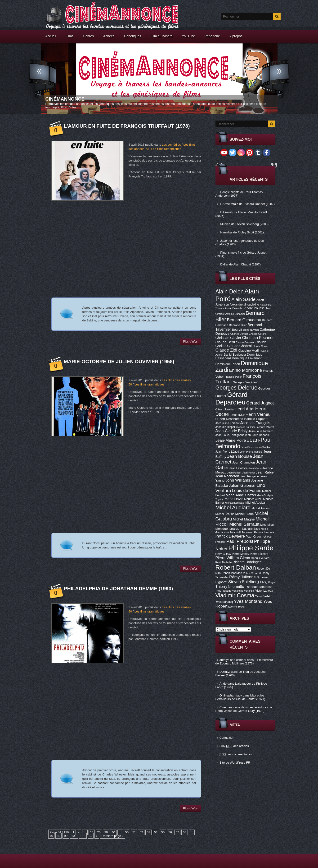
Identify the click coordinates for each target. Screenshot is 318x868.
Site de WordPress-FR (235, 763)
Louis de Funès (246, 491)
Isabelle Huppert (256, 419)
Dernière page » (113, 836)
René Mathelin (224, 562)
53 (148, 832)
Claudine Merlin (249, 350)
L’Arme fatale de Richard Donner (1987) (247, 204)
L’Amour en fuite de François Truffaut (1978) (127, 126)
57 (177, 832)
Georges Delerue (236, 388)
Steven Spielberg (244, 582)
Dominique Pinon (228, 364)
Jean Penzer (234, 473)
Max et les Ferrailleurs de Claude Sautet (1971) (240, 697)
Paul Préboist (240, 541)
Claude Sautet (260, 346)
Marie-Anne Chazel (241, 495)
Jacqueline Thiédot (228, 423)
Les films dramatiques (149, 384)
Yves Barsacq (224, 602)
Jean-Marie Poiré (231, 440)
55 (163, 832)
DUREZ (225, 672)
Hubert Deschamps (229, 419)
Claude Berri (225, 342)
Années (109, 36)
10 (92, 832)
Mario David (234, 499)
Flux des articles (234, 746)
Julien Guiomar (242, 485)
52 (141, 832)
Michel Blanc (244, 514)
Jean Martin (255, 468)
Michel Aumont (261, 508)
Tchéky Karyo (267, 582)
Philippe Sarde (251, 548)
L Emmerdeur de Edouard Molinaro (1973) (244, 662)
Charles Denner (239, 334)
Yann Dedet (263, 596)
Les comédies (171, 145)
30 (106, 832)
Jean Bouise (240, 456)
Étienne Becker (237, 607)
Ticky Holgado (223, 591)
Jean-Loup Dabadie (257, 435)
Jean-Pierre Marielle (251, 452)
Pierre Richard (259, 554)
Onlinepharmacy (231, 695)
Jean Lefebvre (238, 468)
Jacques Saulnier (246, 427)
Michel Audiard (233, 507)
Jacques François (255, 423)
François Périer (233, 377)
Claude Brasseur (245, 342)
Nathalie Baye (251, 529)
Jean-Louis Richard (261, 431)
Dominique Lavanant (247, 358)
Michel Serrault (244, 524)
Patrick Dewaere (230, 536)
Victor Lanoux (264, 591)
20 (99, 832)
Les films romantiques (166, 149)
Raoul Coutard (260, 558)
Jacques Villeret (265, 427)
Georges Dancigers (245, 382)
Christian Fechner (258, 338)
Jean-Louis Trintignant (230, 435)
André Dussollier (234, 308)
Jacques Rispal (225, 427)
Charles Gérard (258, 334)
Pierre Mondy (240, 554)
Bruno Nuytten (251, 330)
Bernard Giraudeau (244, 320)
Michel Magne (244, 519)
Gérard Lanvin (225, 409)
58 (184, 832)
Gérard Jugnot (260, 403)
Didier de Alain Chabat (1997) (240, 264)
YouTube (188, 36)
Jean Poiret (249, 473)
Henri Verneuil (259, 414)
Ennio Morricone (246, 370)
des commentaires (236, 754)
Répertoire (212, 36)
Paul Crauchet (256, 536)
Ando (223, 684)
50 (127, 832)
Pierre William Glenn (233, 558)
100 (74, 836)
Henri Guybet (237, 415)
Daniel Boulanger (235, 355)
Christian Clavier (228, 338)
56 (170, 832)
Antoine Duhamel (235, 314)
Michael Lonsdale (235, 503)
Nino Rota (229, 532)
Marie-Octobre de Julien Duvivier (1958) (119, 361)
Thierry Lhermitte (230, 586)
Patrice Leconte (264, 532)
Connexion (227, 738)
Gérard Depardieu (232, 398)
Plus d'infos (69, 107)
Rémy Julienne (242, 577)
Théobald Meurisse (259, 587)
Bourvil (237, 330)
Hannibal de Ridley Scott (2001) (242, 232)
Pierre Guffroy (223, 554)
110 (83, 836)
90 (66, 836)
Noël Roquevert (245, 532)
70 (51, 836)
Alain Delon (230, 292)
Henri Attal (244, 409)
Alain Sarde (243, 299)
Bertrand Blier (238, 325)
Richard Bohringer (247, 562)
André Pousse (255, 308)
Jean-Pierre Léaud (227, 452)
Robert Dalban (236, 567)
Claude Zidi (226, 350)
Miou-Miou (267, 525)
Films (69, 36)
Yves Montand (248, 601)
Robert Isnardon (232, 573)
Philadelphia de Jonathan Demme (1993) (119, 588)
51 (134, 832)
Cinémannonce (65, 99)
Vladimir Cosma (235, 595)
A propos (236, 36)
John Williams (238, 480)
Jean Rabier (265, 472)
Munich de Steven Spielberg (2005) (244, 224)
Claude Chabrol (239, 346)
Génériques (132, 36)
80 (58, 836)
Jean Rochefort (227, 476)
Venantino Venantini (243, 591)
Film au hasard (162, 36)
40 (113, 832)
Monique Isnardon (228, 529)
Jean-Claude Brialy (232, 431)
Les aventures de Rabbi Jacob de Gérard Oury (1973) (244, 709)
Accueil (51, 36)
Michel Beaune (225, 514)
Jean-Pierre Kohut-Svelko (255, 447)
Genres (88, 36)
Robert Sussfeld (252, 573)
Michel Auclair (255, 503)
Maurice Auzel (253, 499)
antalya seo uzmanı (233, 660)
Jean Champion (244, 462)
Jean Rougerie (249, 476)
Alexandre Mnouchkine (244, 305)
